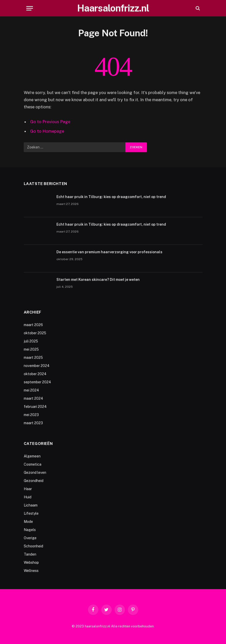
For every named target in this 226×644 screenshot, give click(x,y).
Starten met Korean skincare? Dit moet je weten (98, 280)
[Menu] (30, 8)
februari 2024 (35, 407)
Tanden (30, 554)
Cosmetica (33, 464)
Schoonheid (33, 546)
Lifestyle (31, 513)
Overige (30, 538)
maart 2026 (33, 325)
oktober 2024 (35, 374)
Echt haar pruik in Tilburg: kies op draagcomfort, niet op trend (111, 197)
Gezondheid (34, 481)
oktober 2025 (35, 333)
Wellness (31, 571)
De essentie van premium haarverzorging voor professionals (109, 252)
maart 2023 (33, 423)
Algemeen (32, 456)
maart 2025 (33, 358)
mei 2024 (31, 390)
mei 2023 (31, 415)
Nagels (30, 530)
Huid (28, 497)
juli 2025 (31, 341)
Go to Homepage (47, 131)
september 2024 (37, 382)
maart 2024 (33, 398)
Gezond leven (35, 473)
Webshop (31, 562)
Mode (28, 522)
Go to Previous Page (50, 122)
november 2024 (37, 366)
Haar (28, 489)
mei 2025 (31, 349)
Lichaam (31, 505)
